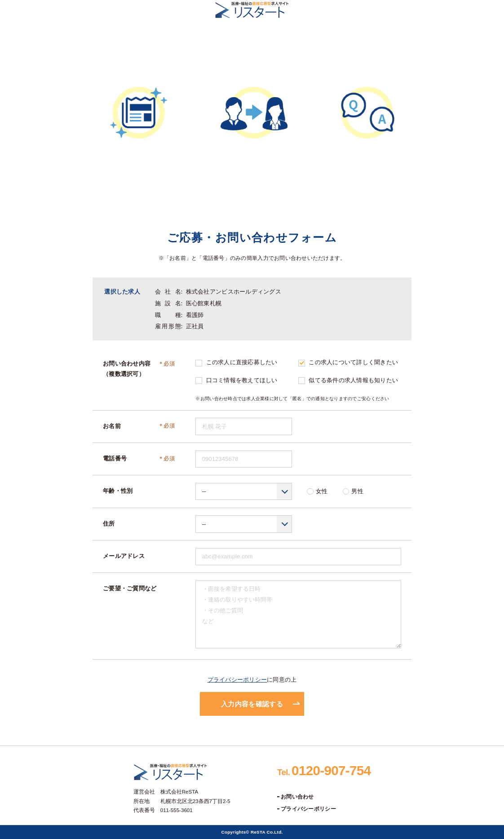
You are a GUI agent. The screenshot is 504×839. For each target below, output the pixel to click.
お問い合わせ (297, 797)
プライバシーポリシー (237, 680)
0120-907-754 (324, 770)
